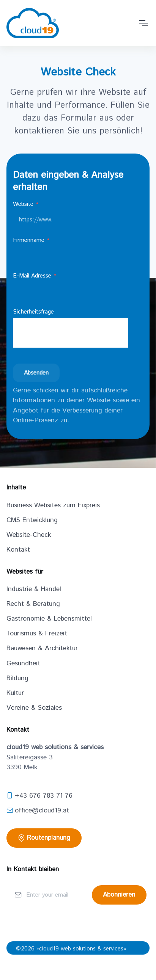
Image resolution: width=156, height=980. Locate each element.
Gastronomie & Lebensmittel (49, 619)
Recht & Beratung (33, 604)
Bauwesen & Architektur (42, 648)
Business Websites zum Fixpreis (53, 505)
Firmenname (32, 240)
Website (26, 204)
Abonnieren (119, 895)
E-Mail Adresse (35, 276)
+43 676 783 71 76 (39, 796)
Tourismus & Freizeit (37, 633)
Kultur (15, 693)
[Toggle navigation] (144, 23)
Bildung (17, 678)
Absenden (36, 373)
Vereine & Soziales (34, 708)
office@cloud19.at (38, 811)
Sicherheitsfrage (33, 312)
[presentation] (71, 333)
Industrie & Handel (34, 589)
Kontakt (18, 550)
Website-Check (29, 535)
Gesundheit (23, 663)
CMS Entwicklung (32, 520)
